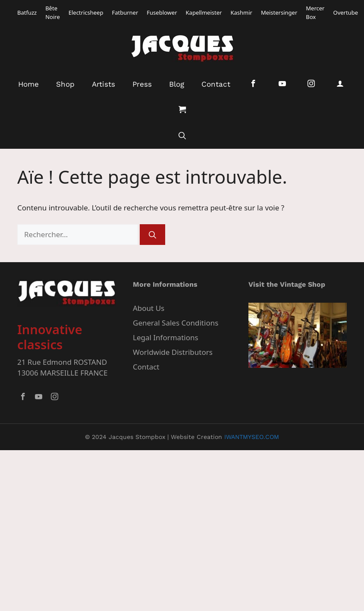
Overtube (345, 13)
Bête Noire (53, 13)
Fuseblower (162, 13)
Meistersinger (279, 13)
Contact (216, 84)
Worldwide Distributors (173, 352)
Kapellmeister (204, 13)
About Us (149, 308)
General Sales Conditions (176, 323)
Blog (177, 84)
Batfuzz (27, 13)
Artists (104, 84)
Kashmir (241, 13)
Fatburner (125, 13)
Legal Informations (166, 337)
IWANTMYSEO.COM (252, 437)
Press (142, 84)
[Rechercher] (152, 235)
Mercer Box (315, 13)
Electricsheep (86, 13)
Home (28, 84)
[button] (182, 136)
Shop (65, 84)
